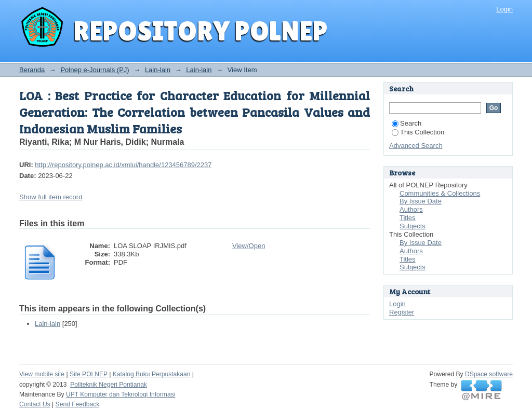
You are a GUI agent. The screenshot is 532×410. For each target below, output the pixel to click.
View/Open (249, 246)
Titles (408, 218)
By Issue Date (421, 201)
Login (504, 9)
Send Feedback (78, 404)
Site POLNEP (89, 374)
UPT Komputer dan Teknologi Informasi (121, 394)
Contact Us (35, 404)
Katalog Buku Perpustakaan (152, 374)
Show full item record (51, 197)
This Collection (418, 132)
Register (402, 312)
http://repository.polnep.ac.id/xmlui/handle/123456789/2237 (123, 165)
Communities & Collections (440, 193)
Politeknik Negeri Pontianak (109, 385)
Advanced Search (416, 146)
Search (407, 123)
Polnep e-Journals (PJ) (95, 70)
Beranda (32, 70)
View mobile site (42, 374)
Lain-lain (158, 70)
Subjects (413, 226)
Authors (411, 209)
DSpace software (489, 374)
